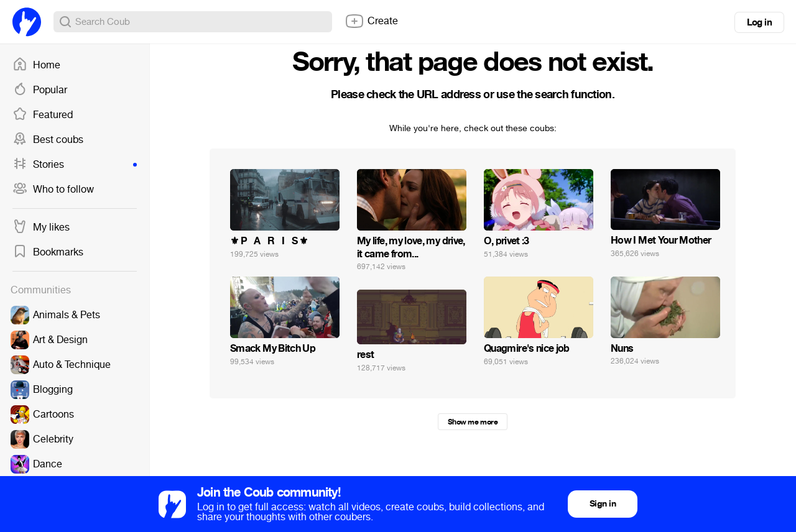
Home (36, 65)
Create (371, 21)
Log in (759, 22)
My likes (41, 227)
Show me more (473, 422)
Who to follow (53, 190)
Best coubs (48, 140)
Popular (40, 90)
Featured (43, 115)
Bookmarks (48, 252)
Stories (75, 165)
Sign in (603, 504)
